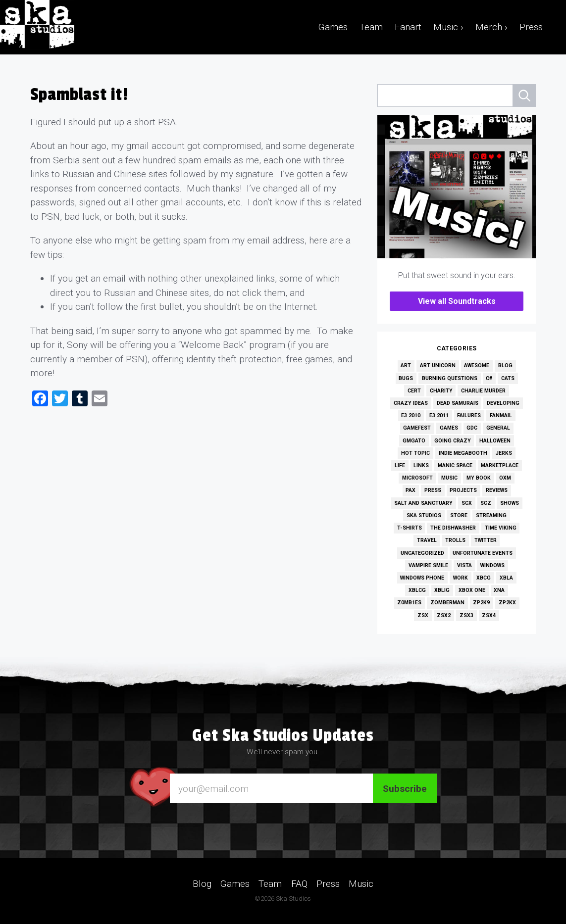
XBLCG (417, 590)
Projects (463, 490)
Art (406, 365)
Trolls (455, 540)
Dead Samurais (458, 403)
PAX (411, 490)
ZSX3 (466, 615)
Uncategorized (422, 553)
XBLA (506, 578)
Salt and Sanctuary (423, 503)
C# (489, 378)
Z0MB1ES (409, 603)
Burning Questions (450, 378)
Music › (448, 27)
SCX (467, 503)
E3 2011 (439, 415)
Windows (492, 565)
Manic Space (455, 465)
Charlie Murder (483, 391)
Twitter (486, 540)
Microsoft (417, 478)
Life (400, 465)
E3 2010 (411, 415)
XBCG (484, 578)
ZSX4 (489, 615)
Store (459, 515)
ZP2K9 (481, 603)
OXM (505, 478)
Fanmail (501, 415)
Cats (508, 378)
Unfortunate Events (483, 553)
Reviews (497, 490)
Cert (414, 391)
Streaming (491, 515)
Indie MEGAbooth (463, 453)
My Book (479, 478)
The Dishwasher (453, 528)
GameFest (417, 428)
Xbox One (472, 590)
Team (371, 27)
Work (461, 578)
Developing (503, 403)
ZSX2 (444, 615)
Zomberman (447, 603)
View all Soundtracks (457, 301)
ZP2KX (507, 603)
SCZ (486, 503)
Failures (469, 415)
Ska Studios (424, 515)
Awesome (477, 365)
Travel (427, 540)
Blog (505, 365)
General (498, 428)
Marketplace (500, 465)
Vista (464, 565)
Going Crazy (453, 441)
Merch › (491, 27)
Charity (441, 391)
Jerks (504, 453)
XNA (499, 590)
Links (421, 465)
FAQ (299, 884)
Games (333, 27)
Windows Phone (422, 578)
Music (449, 478)
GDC (472, 428)
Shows (510, 503)
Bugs (406, 378)
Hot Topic (415, 453)
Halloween (495, 441)
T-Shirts (410, 528)
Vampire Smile (428, 565)
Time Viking (501, 528)
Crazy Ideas (411, 403)
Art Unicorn (438, 365)
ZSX (423, 615)
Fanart (408, 27)
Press (531, 27)
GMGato (414, 441)
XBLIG (442, 590)
